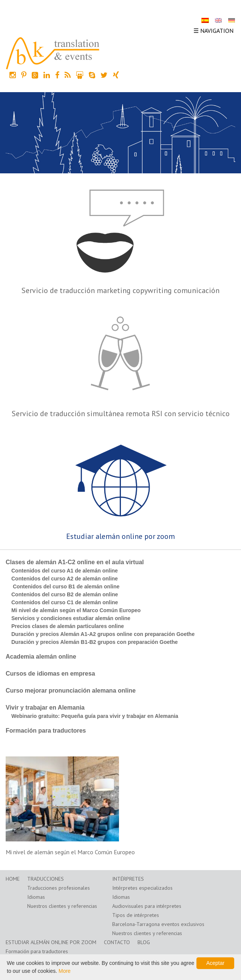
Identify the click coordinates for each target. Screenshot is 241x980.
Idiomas (36, 897)
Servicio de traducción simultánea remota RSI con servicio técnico (121, 414)
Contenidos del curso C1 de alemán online (65, 602)
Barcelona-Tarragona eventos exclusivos (158, 924)
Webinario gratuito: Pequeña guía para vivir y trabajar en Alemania (95, 716)
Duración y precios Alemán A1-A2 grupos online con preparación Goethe (103, 634)
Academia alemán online (41, 657)
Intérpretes (128, 879)
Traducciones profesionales (59, 888)
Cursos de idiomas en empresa (50, 674)
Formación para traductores (46, 731)
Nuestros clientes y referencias (62, 906)
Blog (144, 942)
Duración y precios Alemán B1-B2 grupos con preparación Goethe (95, 642)
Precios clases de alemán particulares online (68, 626)
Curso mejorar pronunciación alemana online (71, 691)
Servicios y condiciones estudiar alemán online (71, 618)
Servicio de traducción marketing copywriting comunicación (120, 290)
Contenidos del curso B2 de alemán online (65, 594)
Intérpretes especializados (142, 888)
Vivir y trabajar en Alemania (45, 708)
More (65, 971)
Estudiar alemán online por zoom (120, 536)
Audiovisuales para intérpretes (147, 906)
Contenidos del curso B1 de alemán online (65, 586)
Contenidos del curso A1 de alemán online (65, 571)
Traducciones (46, 879)
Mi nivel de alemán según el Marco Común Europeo (76, 610)
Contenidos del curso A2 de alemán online (65, 579)
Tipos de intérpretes (136, 915)
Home (13, 879)
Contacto (117, 942)
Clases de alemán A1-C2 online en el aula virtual (75, 562)
